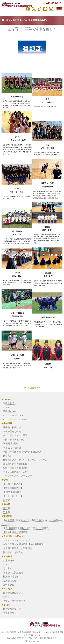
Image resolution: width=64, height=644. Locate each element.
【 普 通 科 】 (13, 496)
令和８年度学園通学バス (15, 601)
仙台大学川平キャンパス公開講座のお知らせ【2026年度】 (35, 20)
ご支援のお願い (11, 581)
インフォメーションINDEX (16, 419)
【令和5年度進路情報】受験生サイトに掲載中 (26, 528)
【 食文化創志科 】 (13, 492)
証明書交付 (9, 585)
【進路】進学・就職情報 (15, 532)
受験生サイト (10, 403)
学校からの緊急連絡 (13, 573)
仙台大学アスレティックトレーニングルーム (25, 460)
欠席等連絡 (9, 561)
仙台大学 (8, 456)
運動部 (6, 508)
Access (6, 597)
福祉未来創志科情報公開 (15, 464)
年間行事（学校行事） (14, 440)
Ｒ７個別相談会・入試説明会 (17, 548)
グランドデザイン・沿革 (15, 435)
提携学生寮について (13, 593)
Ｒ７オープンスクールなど (16, 540)
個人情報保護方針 (12, 609)
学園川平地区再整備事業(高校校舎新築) (23, 452)
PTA (5, 564)
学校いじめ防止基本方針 (15, 472)
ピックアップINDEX (13, 415)
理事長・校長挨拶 (12, 427)
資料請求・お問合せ (13, 552)
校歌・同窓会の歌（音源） (16, 468)
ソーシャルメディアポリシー (17, 476)
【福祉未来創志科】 (13, 488)
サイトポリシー (11, 613)
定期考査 (8, 568)
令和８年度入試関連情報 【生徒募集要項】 (24, 544)
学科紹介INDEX (11, 411)
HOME (6, 407)
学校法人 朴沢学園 (12, 448)
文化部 (6, 512)
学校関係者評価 (11, 443)
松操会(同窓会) (10, 577)
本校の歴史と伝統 (12, 431)
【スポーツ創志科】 (13, 484)
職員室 (6, 500)
